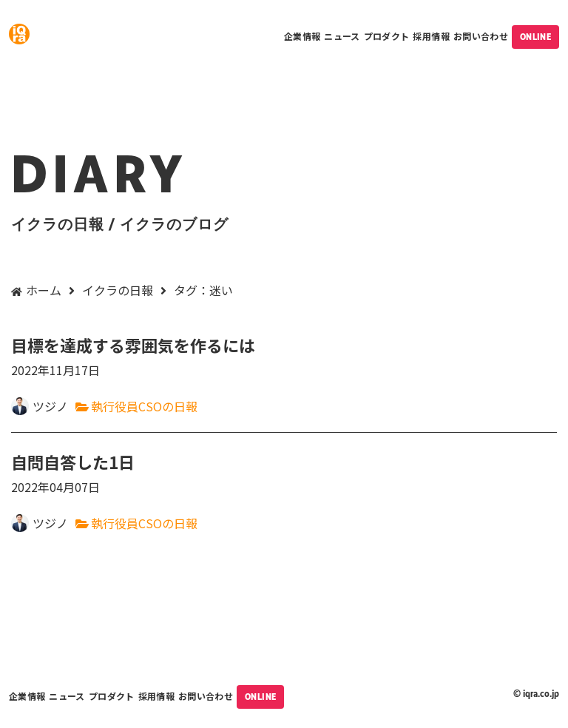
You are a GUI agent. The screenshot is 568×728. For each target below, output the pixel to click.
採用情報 (431, 36)
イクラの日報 (118, 290)
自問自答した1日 (284, 474)
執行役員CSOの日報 (144, 406)
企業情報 (302, 36)
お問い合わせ (481, 36)
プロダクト (387, 36)
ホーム (44, 290)
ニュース (342, 36)
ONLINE (535, 37)
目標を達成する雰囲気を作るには (284, 357)
